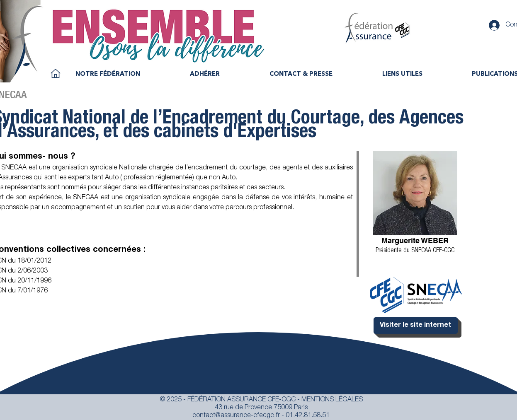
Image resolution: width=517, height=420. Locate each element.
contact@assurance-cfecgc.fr (236, 416)
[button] (108, 75)
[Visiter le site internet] (416, 326)
